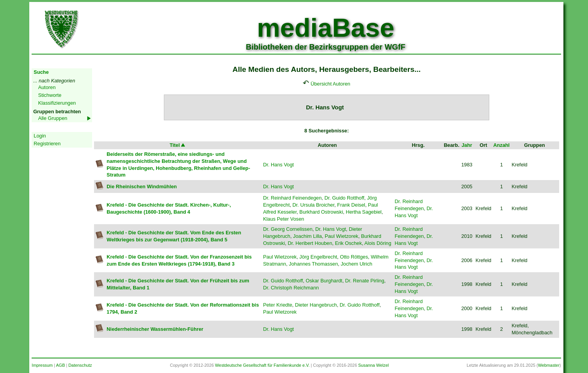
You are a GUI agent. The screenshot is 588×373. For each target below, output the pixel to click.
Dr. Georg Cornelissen (288, 229)
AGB (60, 365)
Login (40, 136)
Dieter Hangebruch (316, 305)
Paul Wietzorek (341, 236)
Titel (178, 145)
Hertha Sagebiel (364, 212)
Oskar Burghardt (324, 281)
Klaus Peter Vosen (283, 219)
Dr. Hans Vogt (278, 165)
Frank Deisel (351, 205)
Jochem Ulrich (356, 264)
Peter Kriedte (278, 305)
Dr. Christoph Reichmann (291, 288)
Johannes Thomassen (313, 264)
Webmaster (549, 365)
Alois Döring (378, 243)
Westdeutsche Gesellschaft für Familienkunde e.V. (262, 365)
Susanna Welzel (373, 365)
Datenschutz (80, 365)
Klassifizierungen (57, 103)
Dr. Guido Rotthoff (344, 198)
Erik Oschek (348, 243)
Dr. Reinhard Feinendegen (292, 198)
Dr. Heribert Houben (310, 243)
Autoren (47, 87)
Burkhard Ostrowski (321, 212)
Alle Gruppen (53, 118)
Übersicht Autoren (330, 84)
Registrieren (47, 144)
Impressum (42, 365)
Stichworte (50, 95)
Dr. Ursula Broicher (314, 205)
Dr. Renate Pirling (365, 281)
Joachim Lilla (307, 236)
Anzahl (501, 145)
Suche (41, 72)
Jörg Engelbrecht (318, 257)
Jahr (467, 145)
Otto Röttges (354, 257)
